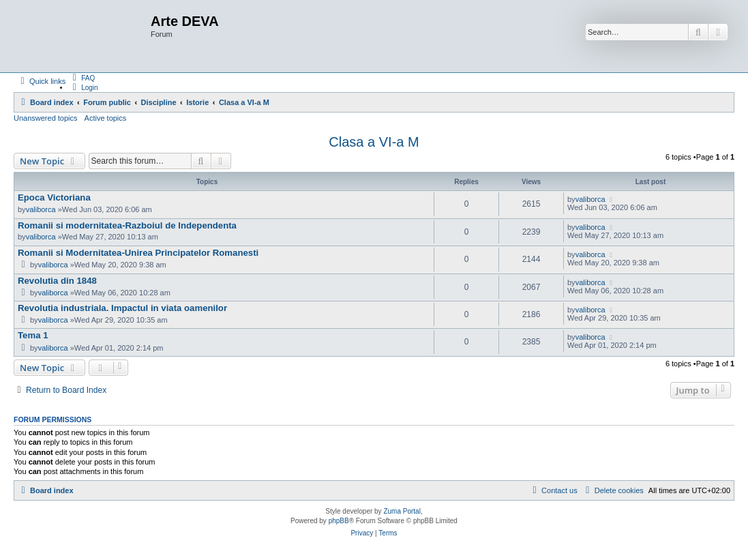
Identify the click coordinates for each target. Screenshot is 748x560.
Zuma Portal (402, 511)
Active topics (106, 118)
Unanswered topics (46, 118)
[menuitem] (82, 78)
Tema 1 (33, 335)
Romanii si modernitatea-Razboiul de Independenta (127, 225)
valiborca (41, 209)
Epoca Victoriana (54, 197)
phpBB (339, 521)
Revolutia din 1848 (57, 281)
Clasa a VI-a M (374, 142)
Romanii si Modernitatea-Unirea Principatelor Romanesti (138, 253)
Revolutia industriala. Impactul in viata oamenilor (122, 308)
